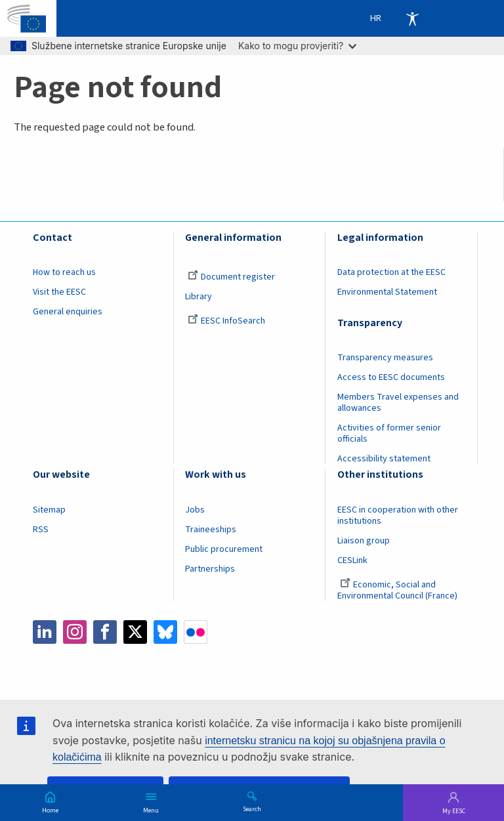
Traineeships (211, 530)
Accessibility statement (384, 459)
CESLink (352, 560)
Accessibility (412, 18)
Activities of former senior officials (389, 433)
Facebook (105, 632)
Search (252, 809)
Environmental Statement (387, 292)
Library (199, 297)
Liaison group (364, 541)
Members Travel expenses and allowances (398, 403)
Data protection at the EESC (391, 272)
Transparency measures (385, 358)
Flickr (196, 632)
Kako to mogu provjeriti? (297, 46)
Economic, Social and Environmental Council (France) (398, 590)
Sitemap (49, 510)
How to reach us (64, 272)
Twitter (135, 632)
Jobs (195, 510)
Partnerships (210, 569)
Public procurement (224, 549)
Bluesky (165, 632)
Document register (231, 277)
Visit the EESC (59, 292)
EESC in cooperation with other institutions (398, 516)
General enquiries (68, 312)
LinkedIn (45, 632)
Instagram (75, 632)
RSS (41, 530)
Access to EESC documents (391, 377)
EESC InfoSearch (226, 321)
